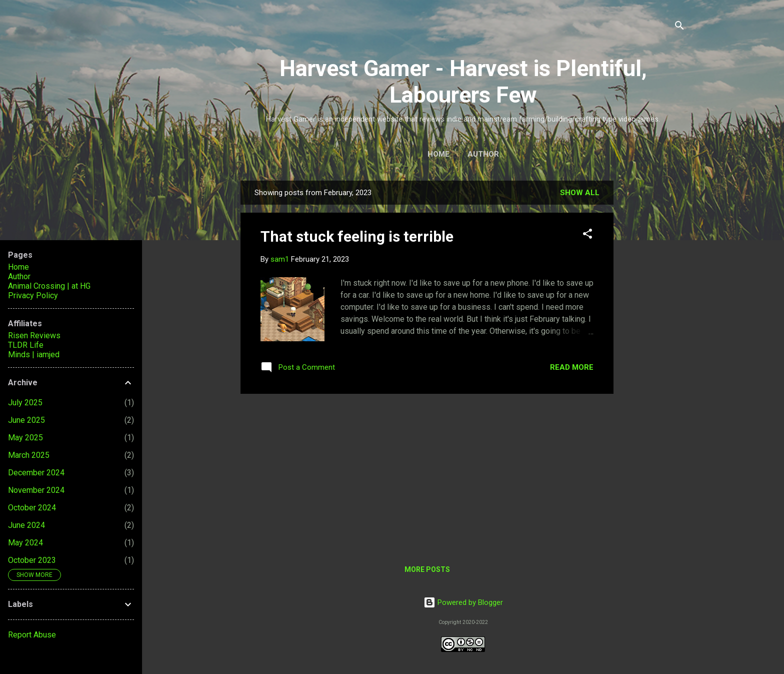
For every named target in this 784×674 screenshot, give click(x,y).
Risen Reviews (34, 335)
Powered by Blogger (463, 602)
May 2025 (25, 438)
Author (483, 154)
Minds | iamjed (34, 355)
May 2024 (25, 543)
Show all (580, 193)
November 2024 (36, 490)
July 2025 (25, 403)
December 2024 (36, 473)
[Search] (679, 27)
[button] (587, 235)
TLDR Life (26, 345)
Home (438, 154)
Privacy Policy (33, 295)
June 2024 (26, 525)
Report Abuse (32, 635)
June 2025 (26, 420)
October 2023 (32, 560)
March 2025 (29, 455)
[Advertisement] (653, 339)
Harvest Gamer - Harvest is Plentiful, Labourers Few (463, 82)
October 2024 (32, 508)
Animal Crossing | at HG (49, 286)
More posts (427, 569)
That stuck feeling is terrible (357, 236)
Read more (572, 367)
